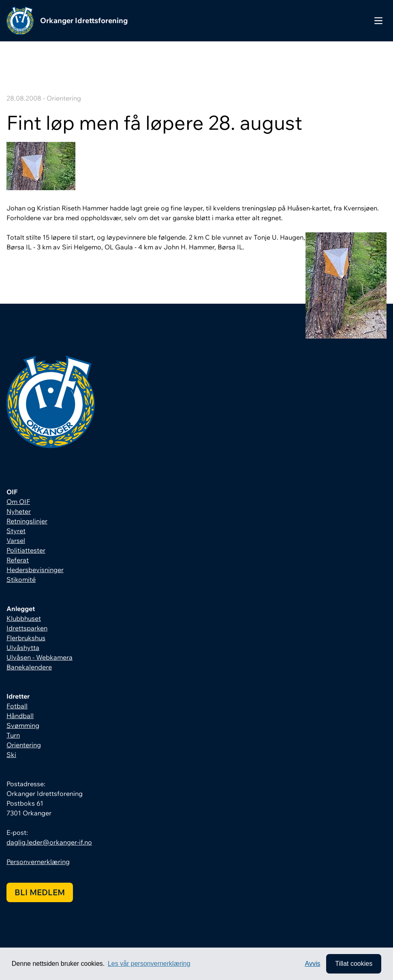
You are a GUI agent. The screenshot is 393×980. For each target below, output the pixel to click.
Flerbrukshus (26, 638)
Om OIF (18, 502)
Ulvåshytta (23, 648)
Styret (16, 531)
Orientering (24, 745)
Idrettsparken (27, 628)
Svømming (23, 725)
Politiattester (26, 550)
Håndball (20, 716)
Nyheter (19, 511)
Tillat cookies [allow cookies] (354, 964)
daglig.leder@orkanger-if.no (49, 842)
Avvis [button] (313, 964)
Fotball (17, 706)
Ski (11, 755)
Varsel (16, 540)
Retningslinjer (27, 521)
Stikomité (21, 579)
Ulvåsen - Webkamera (40, 657)
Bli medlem (40, 892)
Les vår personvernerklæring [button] (149, 964)
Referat (18, 560)
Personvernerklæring (38, 862)
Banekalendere (29, 667)
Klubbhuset (24, 618)
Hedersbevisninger (35, 570)
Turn (13, 735)
